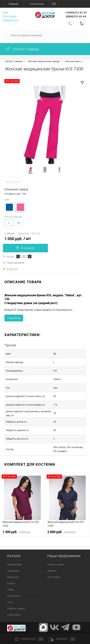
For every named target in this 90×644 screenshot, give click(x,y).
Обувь (10, 590)
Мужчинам (13, 577)
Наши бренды (15, 564)
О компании (37, 4)
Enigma (11, 583)
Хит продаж (54, 577)
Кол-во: (10, 256)
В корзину (25, 248)
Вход (5, 12)
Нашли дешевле (13, 262)
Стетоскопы (14, 596)
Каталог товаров (22, 49)
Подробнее (14, 318)
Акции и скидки (56, 564)
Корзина (62, 639)
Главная (13, 4)
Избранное (29, 639)
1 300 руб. (17, 532)
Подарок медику (16, 608)
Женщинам (13, 571)
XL (19, 223)
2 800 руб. (62, 532)
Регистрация (10, 16)
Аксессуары (14, 615)
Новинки (52, 571)
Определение (11, 20)
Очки (10, 602)
